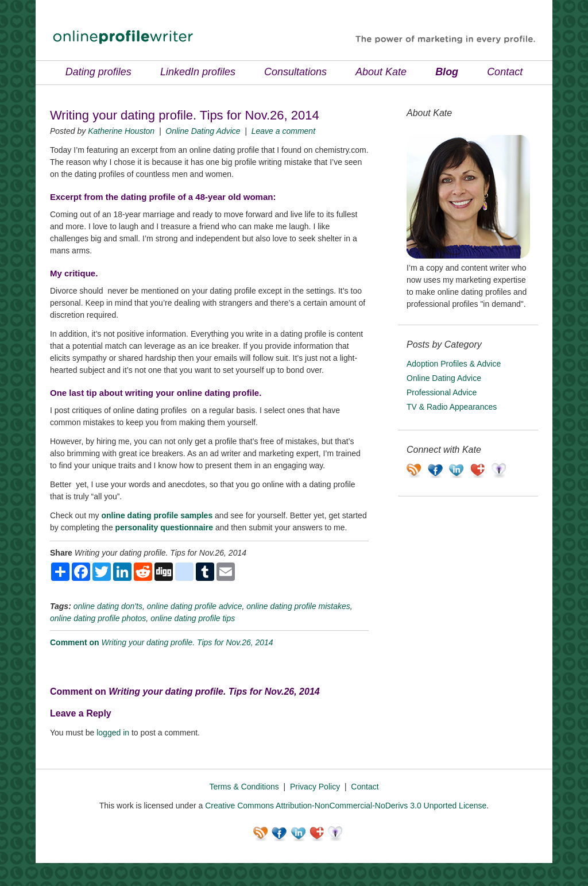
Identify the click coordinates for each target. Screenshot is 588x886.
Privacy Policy (315, 787)
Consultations (295, 72)
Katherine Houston (121, 131)
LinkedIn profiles (198, 72)
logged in (113, 733)
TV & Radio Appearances (452, 407)
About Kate (381, 72)
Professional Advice (442, 392)
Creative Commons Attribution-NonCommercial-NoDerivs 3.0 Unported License (346, 806)
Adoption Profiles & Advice (454, 364)
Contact (505, 72)
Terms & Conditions (244, 787)
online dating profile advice (195, 606)
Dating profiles (98, 72)
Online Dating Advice (203, 131)
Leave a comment (283, 131)
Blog (447, 72)
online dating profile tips (193, 618)
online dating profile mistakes (298, 606)
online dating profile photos (98, 618)
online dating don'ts (108, 606)
